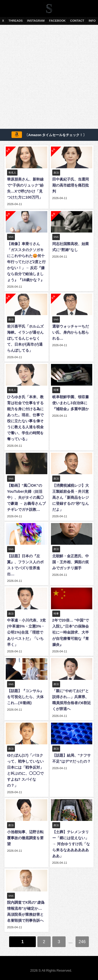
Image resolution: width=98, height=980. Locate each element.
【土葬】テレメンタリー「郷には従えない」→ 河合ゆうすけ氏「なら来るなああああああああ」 (71, 844)
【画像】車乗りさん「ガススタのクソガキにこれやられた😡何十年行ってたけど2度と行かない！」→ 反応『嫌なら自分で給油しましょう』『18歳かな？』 (26, 262)
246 (82, 942)
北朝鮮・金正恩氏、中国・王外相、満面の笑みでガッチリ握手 (71, 562)
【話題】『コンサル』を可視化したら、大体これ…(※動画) (25, 697)
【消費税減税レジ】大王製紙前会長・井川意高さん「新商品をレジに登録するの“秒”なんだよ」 (71, 497)
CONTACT (77, 21)
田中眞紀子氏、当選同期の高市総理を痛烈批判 (71, 185)
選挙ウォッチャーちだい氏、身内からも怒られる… (71, 332)
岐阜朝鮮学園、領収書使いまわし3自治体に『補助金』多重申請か (71, 403)
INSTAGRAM (36, 21)
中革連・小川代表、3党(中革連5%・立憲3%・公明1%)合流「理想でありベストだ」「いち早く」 (26, 632)
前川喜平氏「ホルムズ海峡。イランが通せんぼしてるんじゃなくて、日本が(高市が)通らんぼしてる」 (25, 338)
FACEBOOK (57, 21)
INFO (92, 21)
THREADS (16, 21)
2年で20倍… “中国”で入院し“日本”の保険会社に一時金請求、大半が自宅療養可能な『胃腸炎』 (71, 632)
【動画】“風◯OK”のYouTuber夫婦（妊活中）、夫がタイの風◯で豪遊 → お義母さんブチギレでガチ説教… (26, 497)
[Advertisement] (49, 78)
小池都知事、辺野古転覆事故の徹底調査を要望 (25, 838)
